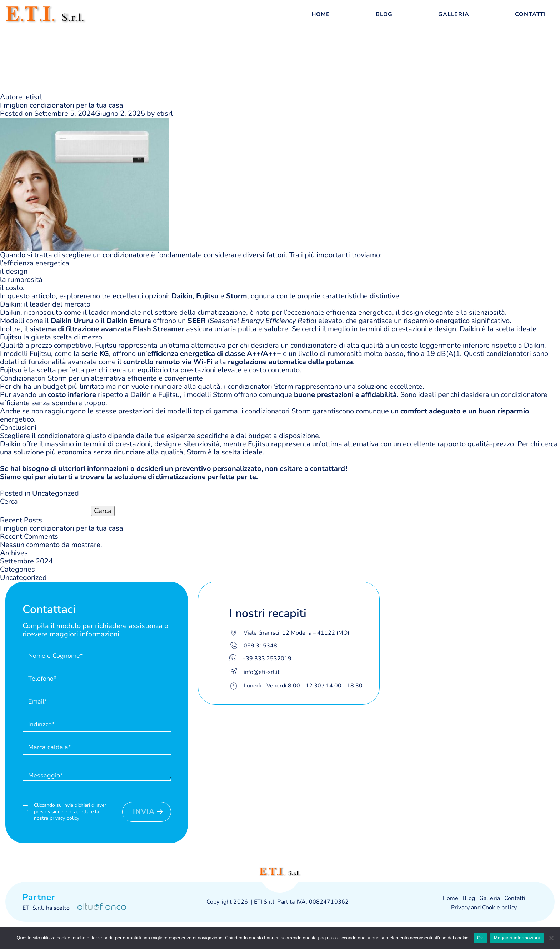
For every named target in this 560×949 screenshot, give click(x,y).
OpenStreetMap (539, 840)
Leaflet (509, 840)
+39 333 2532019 (267, 659)
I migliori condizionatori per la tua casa (62, 105)
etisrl (165, 113)
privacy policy (64, 818)
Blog (384, 14)
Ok (480, 938)
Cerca (9, 501)
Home (321, 14)
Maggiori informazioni (517, 938)
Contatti (531, 14)
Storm (284, 386)
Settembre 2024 (26, 561)
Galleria (454, 14)
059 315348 (260, 646)
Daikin (10, 312)
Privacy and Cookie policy (484, 908)
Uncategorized (56, 493)
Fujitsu (106, 345)
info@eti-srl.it (262, 672)
